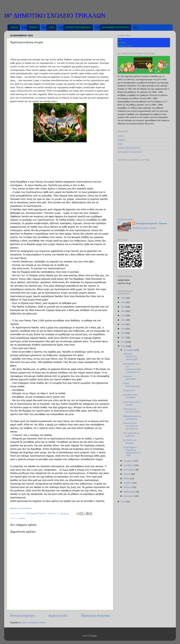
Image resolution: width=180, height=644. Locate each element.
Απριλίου (128, 483)
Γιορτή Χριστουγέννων (131, 385)
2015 (123, 346)
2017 (123, 337)
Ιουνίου (127, 474)
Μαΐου (127, 478)
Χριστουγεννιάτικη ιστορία (132, 403)
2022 (123, 315)
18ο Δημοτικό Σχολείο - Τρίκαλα (151, 223)
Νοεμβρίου (129, 461)
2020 (123, 324)
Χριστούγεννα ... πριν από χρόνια (132, 410)
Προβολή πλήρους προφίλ (144, 228)
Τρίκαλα (121, 43)
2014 (123, 501)
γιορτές (14, 27)
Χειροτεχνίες (129, 390)
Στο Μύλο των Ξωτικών (130, 441)
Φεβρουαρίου (130, 492)
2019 (123, 329)
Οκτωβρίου (129, 465)
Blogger (93, 636)
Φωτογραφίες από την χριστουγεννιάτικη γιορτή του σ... (132, 368)
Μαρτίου (128, 487)
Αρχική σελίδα (58, 616)
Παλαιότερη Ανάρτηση (96, 616)
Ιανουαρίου (129, 496)
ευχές (52, 27)
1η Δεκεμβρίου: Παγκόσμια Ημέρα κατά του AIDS (132, 451)
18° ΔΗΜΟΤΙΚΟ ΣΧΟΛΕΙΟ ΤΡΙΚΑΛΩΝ (55, 16)
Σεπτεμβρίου (130, 470)
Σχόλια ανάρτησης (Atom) (34, 622)
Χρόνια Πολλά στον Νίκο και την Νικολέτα (131, 426)
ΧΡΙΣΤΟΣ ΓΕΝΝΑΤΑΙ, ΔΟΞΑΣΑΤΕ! (131, 356)
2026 (123, 298)
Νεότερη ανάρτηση (22, 616)
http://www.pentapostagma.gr (23, 508)
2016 (123, 342)
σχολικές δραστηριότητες (78, 27)
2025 (123, 302)
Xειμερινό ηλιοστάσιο (129, 378)
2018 (123, 333)
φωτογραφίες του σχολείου (116, 27)
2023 (123, 311)
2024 (123, 307)
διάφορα (33, 27)
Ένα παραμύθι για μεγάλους (131, 434)
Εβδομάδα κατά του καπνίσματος (132, 417)
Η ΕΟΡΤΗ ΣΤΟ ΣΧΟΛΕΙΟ (130, 396)
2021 (123, 320)
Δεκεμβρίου (129, 350)
